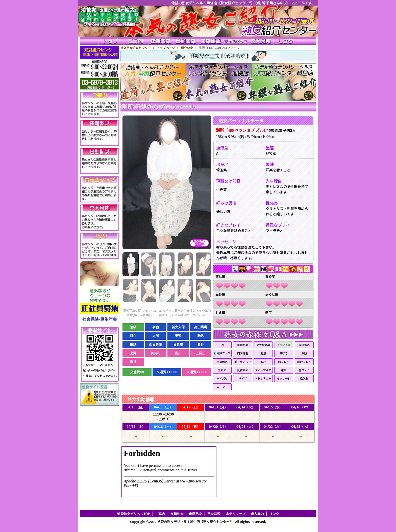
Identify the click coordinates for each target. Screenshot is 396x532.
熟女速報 (214, 514)
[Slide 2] (149, 264)
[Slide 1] (131, 264)
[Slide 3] (167, 264)
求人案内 (257, 514)
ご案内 (160, 514)
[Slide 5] (203, 264)
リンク (274, 514)
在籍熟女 (177, 514)
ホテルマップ (236, 514)
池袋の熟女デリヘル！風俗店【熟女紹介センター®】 (196, 522)
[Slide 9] (185, 290)
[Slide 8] (167, 290)
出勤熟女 (195, 514)
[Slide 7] (149, 290)
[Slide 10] (203, 290)
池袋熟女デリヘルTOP (134, 514)
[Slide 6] (131, 290)
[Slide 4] (185, 264)
